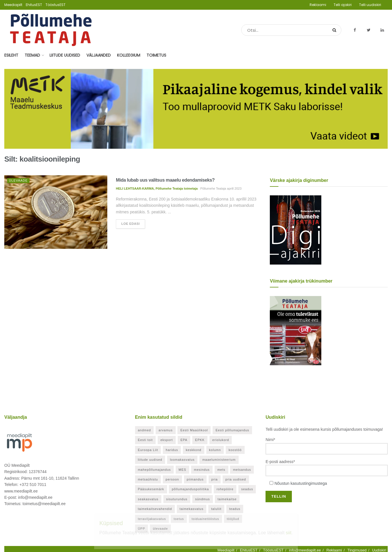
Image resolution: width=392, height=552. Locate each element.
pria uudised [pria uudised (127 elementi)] (236, 479)
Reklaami (318, 5)
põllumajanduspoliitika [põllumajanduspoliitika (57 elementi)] (190, 489)
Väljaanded (99, 55)
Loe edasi (130, 224)
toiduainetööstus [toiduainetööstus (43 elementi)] (205, 519)
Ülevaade (18, 180)
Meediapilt (13, 5)
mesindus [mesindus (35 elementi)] (202, 470)
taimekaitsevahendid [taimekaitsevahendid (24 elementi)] (155, 509)
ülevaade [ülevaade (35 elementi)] (160, 529)
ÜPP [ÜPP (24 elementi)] (142, 529)
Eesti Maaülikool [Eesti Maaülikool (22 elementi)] (194, 430)
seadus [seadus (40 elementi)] (247, 489)
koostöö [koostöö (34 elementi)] (235, 450)
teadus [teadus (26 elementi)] (235, 509)
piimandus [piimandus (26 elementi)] (195, 479)
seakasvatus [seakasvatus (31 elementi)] (148, 499)
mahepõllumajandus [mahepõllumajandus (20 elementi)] (154, 470)
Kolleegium (129, 55)
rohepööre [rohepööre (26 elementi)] (225, 489)
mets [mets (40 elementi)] (221, 470)
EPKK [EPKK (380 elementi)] (200, 440)
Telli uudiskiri (370, 5)
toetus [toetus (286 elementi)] (179, 519)
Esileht (11, 55)
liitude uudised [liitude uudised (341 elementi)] (150, 460)
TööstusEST (56, 5)
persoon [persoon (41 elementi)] (172, 479)
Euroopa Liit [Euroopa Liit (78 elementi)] (148, 450)
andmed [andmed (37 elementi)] (144, 430)
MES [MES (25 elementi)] (182, 470)
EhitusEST (34, 5)
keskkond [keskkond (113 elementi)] (193, 450)
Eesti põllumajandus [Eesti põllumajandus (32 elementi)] (232, 430)
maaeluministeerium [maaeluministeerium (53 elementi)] (219, 460)
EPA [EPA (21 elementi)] (184, 440)
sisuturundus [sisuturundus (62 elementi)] (177, 499)
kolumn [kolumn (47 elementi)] (215, 450)
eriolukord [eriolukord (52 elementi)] (221, 440)
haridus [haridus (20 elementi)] (172, 450)
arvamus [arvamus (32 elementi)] (166, 430)
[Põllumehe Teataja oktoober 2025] (296, 330)
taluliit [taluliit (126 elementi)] (216, 509)
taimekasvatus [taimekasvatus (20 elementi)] (192, 509)
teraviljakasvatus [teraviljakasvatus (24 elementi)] (152, 519)
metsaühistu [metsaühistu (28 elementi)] (148, 479)
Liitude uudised (65, 55)
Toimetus (156, 55)
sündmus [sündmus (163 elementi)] (203, 499)
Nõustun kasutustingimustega (301, 483)
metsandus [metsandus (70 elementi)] (242, 470)
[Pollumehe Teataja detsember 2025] (296, 229)
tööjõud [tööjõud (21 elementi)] (233, 519)
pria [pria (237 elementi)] (215, 479)
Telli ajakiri (343, 5)
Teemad (32, 55)
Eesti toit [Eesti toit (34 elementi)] (145, 440)
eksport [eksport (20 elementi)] (167, 440)
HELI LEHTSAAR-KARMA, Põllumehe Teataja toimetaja (157, 188)
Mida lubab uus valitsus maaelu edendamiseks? (165, 180)
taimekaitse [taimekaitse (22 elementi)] (227, 499)
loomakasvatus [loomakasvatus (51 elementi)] (182, 460)
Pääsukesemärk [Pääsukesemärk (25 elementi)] (151, 489)
